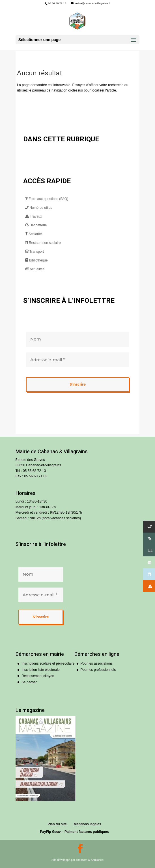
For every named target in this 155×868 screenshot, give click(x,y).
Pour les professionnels (98, 670)
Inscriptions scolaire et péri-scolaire (48, 663)
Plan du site (57, 824)
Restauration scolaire (43, 243)
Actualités (35, 269)
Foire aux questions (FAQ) (47, 199)
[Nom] (78, 339)
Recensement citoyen (38, 676)
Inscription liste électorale (41, 670)
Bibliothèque (36, 260)
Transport (35, 252)
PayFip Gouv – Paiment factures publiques (74, 832)
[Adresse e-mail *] (78, 360)
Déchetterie (36, 225)
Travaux (34, 216)
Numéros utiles (39, 208)
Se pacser (29, 682)
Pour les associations (97, 663)
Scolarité (34, 234)
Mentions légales (88, 824)
